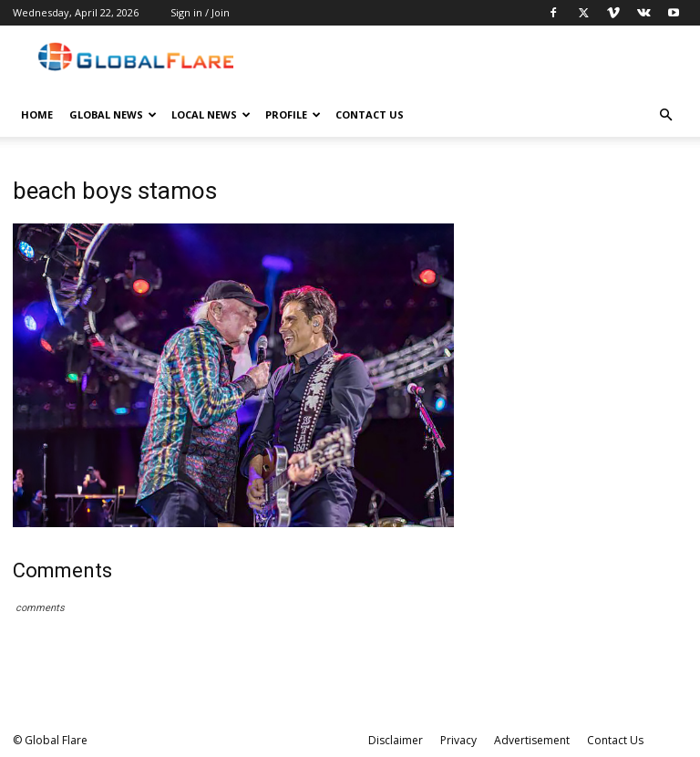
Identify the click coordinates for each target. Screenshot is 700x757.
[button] (665, 115)
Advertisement (532, 740)
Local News (211, 114)
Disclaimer (396, 740)
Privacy (458, 740)
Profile (293, 114)
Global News (113, 114)
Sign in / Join (200, 12)
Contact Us (370, 114)
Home (37, 114)
